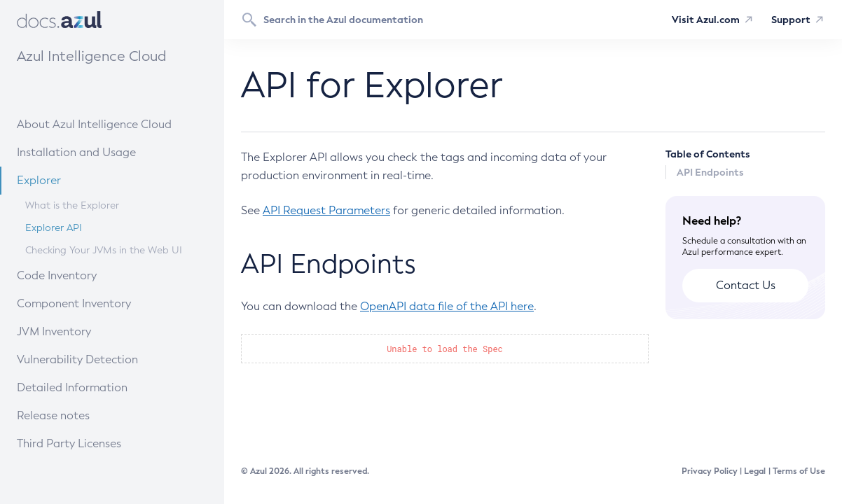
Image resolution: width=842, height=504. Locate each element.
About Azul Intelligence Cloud (108, 124)
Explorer (80, 180)
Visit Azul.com (706, 20)
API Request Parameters (326, 210)
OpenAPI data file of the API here (447, 306)
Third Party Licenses (69, 443)
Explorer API (54, 228)
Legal (755, 471)
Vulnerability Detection (99, 359)
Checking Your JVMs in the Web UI (104, 250)
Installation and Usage (98, 152)
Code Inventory (89, 275)
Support (791, 20)
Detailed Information (96, 387)
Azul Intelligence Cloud (91, 56)
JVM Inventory (87, 331)
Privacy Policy (710, 471)
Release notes (87, 415)
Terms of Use (799, 471)
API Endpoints (710, 172)
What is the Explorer (72, 205)
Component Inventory (97, 303)
